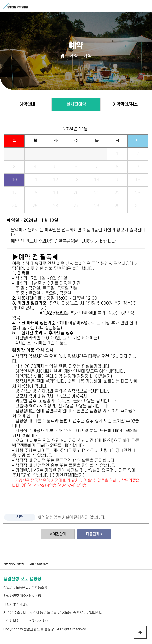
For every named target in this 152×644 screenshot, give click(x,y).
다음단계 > (94, 534)
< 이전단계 (58, 534)
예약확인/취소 (125, 104)
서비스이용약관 (39, 564)
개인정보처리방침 (14, 564)
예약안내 (27, 104)
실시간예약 (76, 104)
